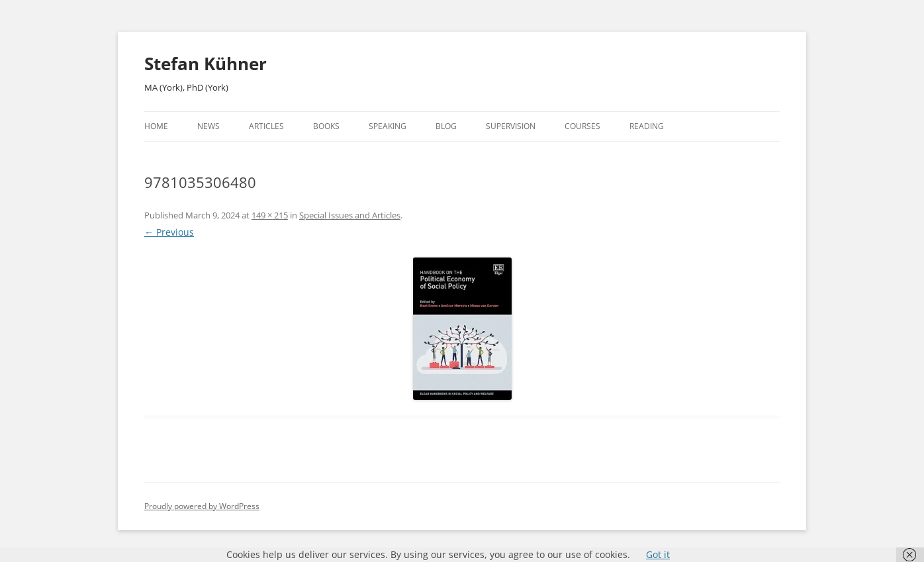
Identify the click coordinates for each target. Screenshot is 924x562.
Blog (446, 126)
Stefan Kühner (206, 64)
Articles (266, 126)
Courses (582, 126)
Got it (658, 554)
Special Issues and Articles (350, 215)
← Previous (169, 232)
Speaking (388, 126)
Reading (647, 126)
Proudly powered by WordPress (202, 506)
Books (326, 126)
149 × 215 (270, 215)
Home (156, 126)
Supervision (511, 126)
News (208, 126)
